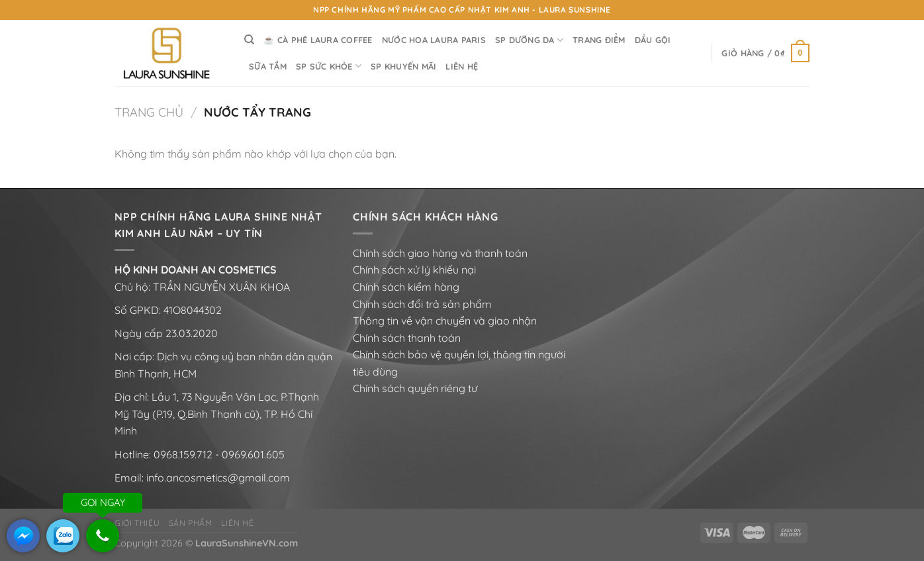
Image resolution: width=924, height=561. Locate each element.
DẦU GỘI (653, 40)
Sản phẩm (191, 523)
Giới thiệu (137, 523)
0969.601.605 (253, 454)
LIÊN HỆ (462, 66)
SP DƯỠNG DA (529, 40)
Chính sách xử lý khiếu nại (414, 270)
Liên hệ (237, 523)
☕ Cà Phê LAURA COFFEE (318, 40)
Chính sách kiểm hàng (406, 287)
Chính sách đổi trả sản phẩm (422, 304)
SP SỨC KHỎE (329, 66)
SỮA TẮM (268, 66)
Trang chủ (149, 112)
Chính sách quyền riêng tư (415, 388)
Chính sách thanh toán (407, 338)
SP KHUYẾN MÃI (403, 66)
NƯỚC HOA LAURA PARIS (434, 40)
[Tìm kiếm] (249, 40)
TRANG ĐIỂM (599, 40)
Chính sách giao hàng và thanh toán (440, 253)
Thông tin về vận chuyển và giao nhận (445, 321)
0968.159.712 (183, 454)
